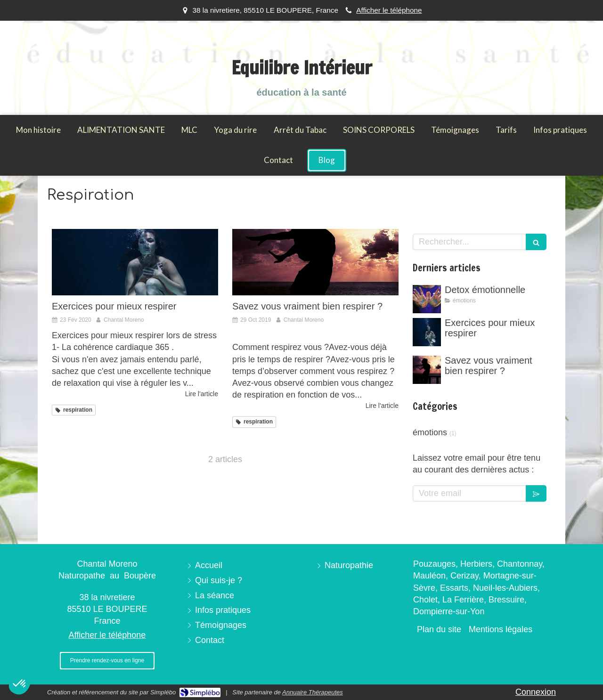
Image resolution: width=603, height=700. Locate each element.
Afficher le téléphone (389, 10)
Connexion (536, 692)
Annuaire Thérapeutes (313, 692)
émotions (430, 432)
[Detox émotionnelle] (427, 299)
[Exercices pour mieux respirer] (135, 262)
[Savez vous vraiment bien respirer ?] (315, 262)
